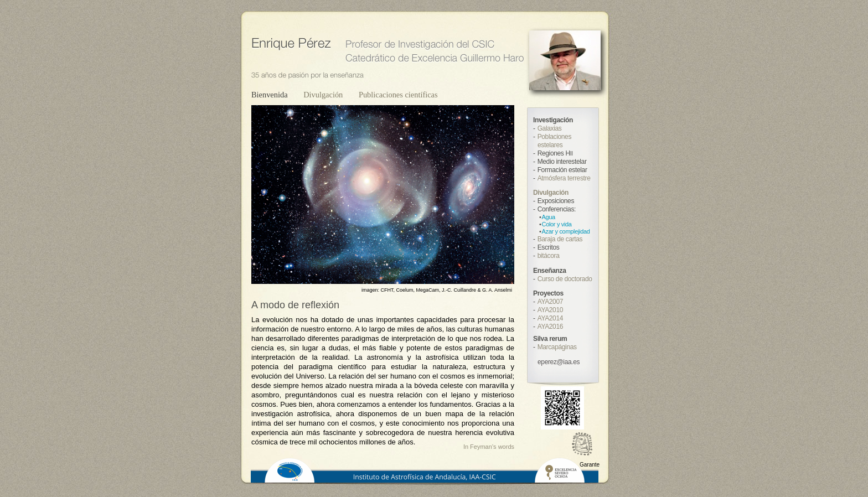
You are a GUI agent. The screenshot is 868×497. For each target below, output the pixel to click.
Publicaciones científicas (398, 95)
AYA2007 (550, 302)
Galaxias (550, 128)
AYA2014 (550, 318)
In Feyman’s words (489, 447)
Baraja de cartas (560, 239)
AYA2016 (550, 327)
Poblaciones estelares (554, 141)
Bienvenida (270, 95)
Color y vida (557, 224)
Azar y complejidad (566, 231)
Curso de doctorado (565, 279)
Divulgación (324, 95)
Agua (549, 217)
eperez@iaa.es (559, 362)
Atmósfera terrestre (564, 178)
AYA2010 (550, 310)
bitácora (549, 256)
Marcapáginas (557, 347)
